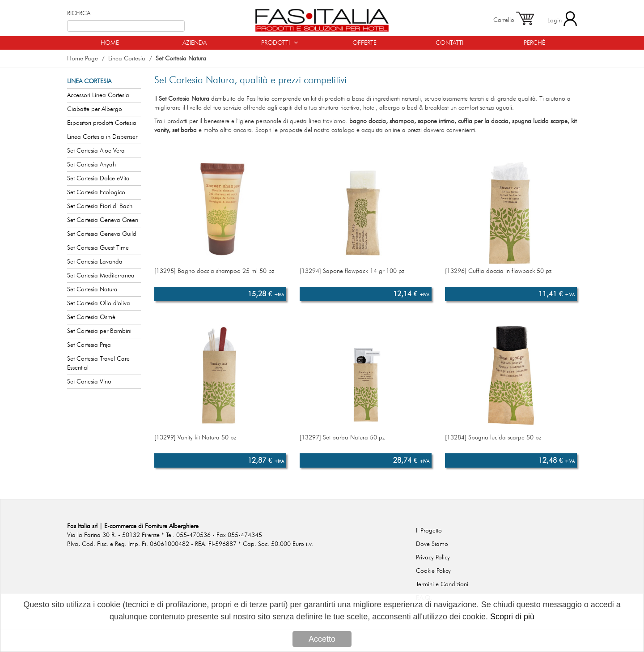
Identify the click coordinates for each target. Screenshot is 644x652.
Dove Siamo (432, 544)
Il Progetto (429, 531)
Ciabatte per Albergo (95, 109)
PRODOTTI (280, 43)
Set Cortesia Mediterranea (101, 276)
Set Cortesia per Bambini (99, 331)
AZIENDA (195, 43)
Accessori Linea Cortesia (98, 95)
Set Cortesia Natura (181, 59)
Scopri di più (512, 617)
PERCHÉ (534, 43)
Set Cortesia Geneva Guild (102, 234)
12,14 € (411, 294)
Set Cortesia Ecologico (96, 192)
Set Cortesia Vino (89, 382)
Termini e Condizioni (442, 584)
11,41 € (557, 294)
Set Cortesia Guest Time (98, 248)
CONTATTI (449, 43)
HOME (110, 43)
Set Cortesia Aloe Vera (96, 151)
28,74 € (411, 460)
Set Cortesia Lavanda (95, 262)
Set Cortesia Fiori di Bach (100, 206)
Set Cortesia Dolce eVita (98, 179)
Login (562, 19)
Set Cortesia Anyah (91, 165)
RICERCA (79, 13)
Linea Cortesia (127, 59)
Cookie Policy (433, 571)
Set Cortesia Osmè (91, 317)
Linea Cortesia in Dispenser (102, 137)
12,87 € (266, 460)
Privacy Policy (433, 558)
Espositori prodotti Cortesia (102, 123)
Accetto (322, 639)
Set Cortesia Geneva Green (103, 220)
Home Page (83, 59)
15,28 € (266, 294)
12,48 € (557, 460)
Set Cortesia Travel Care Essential (98, 363)
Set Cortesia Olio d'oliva (99, 303)
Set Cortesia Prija (89, 345)
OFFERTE (364, 43)
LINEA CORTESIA (89, 81)
